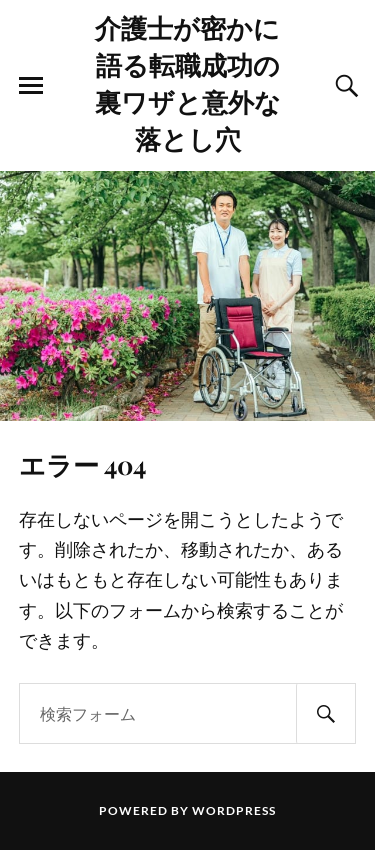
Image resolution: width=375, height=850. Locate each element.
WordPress (234, 810)
